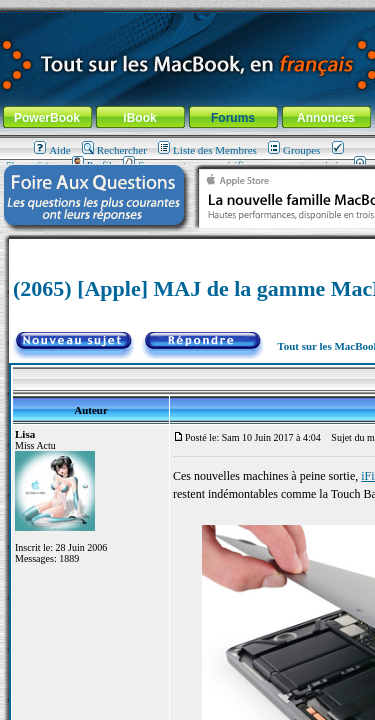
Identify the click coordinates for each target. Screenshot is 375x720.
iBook (139, 118)
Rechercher (114, 150)
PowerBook (47, 118)
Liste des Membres (207, 150)
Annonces (326, 118)
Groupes (294, 150)
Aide (52, 150)
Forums (233, 118)
